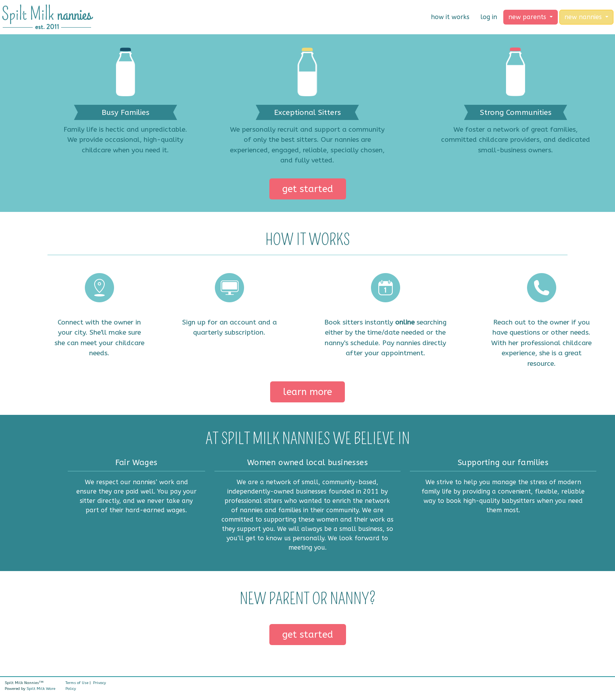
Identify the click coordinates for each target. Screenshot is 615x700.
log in (489, 17)
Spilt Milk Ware (41, 689)
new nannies (584, 17)
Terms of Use (77, 683)
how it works (450, 17)
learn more (307, 392)
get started (308, 189)
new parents (528, 17)
